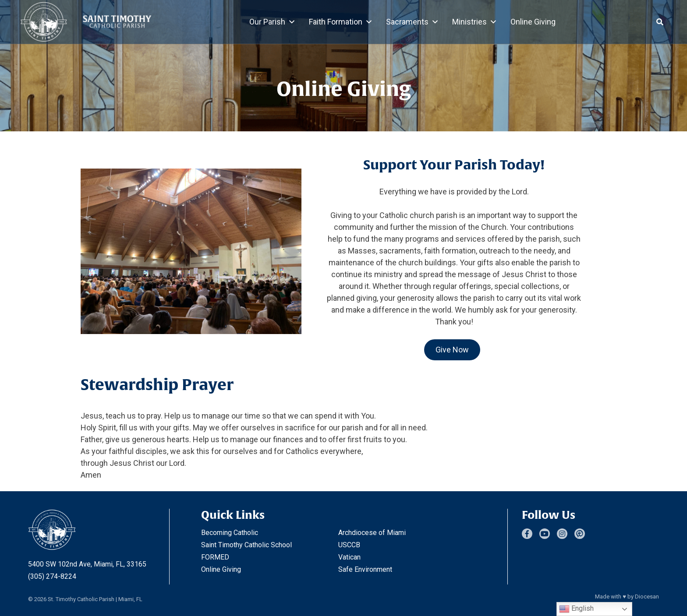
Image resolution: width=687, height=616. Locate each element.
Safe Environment (365, 569)
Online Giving (533, 22)
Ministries (475, 22)
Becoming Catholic (230, 533)
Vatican (349, 557)
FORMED (215, 557)
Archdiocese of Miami (372, 533)
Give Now (452, 350)
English (576, 609)
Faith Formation (341, 22)
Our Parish (273, 22)
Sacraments (413, 22)
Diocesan (647, 597)
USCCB (349, 545)
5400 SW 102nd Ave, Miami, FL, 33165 (87, 564)
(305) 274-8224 (52, 576)
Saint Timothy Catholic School (246, 545)
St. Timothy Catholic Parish (81, 599)
